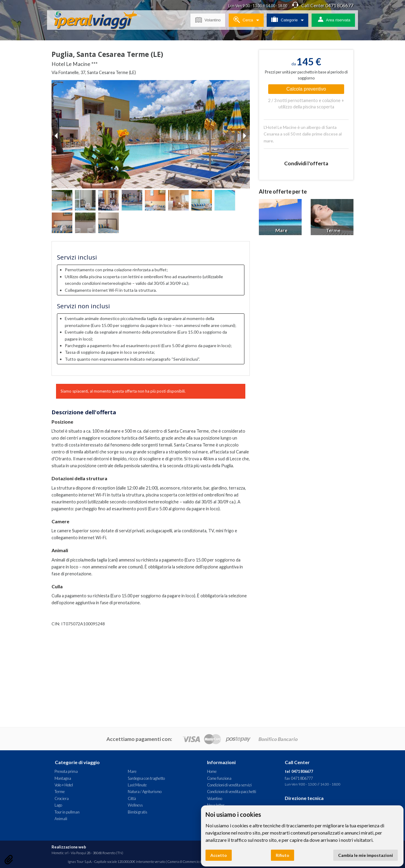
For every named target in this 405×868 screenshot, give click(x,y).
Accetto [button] (219, 855)
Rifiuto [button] (283, 855)
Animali (61, 819)
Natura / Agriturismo (145, 792)
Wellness (135, 805)
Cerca (243, 19)
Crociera (62, 798)
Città (132, 798)
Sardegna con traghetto (146, 778)
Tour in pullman (67, 812)
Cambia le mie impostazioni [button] (366, 855)
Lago (58, 805)
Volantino (208, 19)
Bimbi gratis (138, 812)
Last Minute (137, 785)
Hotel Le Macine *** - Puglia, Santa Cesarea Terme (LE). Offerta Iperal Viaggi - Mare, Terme (100, 21)
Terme (60, 792)
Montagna (63, 778)
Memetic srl (60, 853)
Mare (132, 771)
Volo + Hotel (64, 785)
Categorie (284, 19)
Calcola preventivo (306, 89)
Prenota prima (66, 771)
